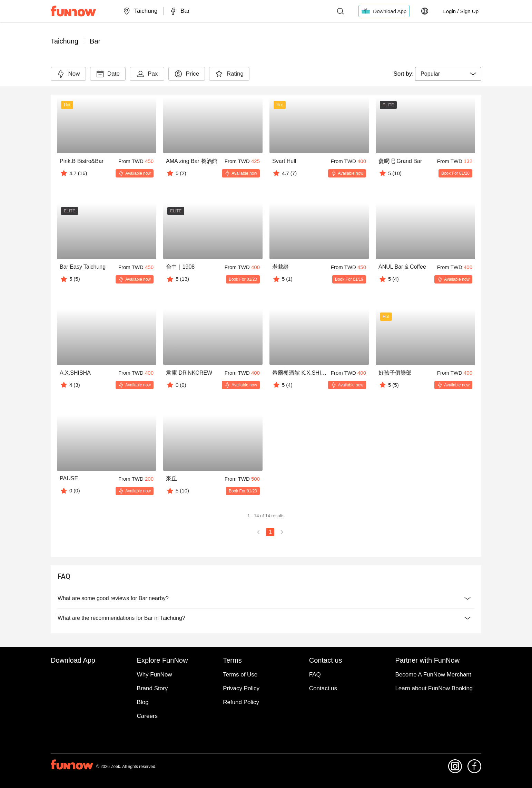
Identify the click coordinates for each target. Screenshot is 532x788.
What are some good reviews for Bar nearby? (266, 598)
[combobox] (448, 74)
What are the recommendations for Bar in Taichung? (266, 618)
